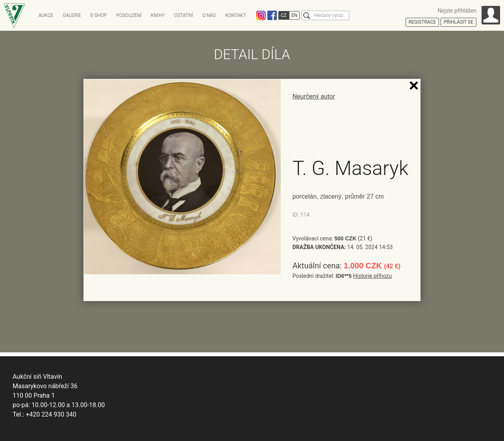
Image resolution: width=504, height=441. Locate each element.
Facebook (272, 15)
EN (294, 15)
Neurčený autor (314, 96)
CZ (284, 15)
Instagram (261, 15)
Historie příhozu (372, 276)
